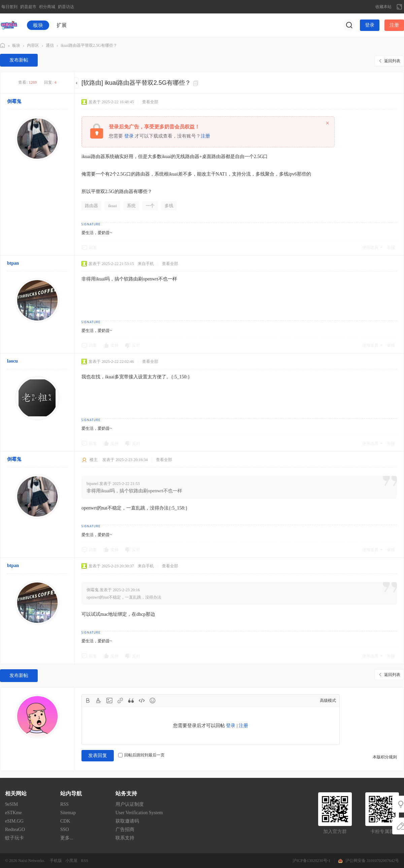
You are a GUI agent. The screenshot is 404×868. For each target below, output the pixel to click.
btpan (13, 263)
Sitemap (68, 813)
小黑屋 (71, 861)
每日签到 (9, 7)
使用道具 (370, 248)
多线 (169, 206)
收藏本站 (383, 7)
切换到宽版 (399, 7)
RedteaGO (15, 829)
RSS (64, 804)
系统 (131, 206)
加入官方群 (335, 832)
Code (142, 701)
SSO (65, 829)
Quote (131, 701)
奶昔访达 (66, 7)
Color (99, 701)
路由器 (91, 206)
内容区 (33, 45)
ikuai (112, 206)
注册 (394, 25)
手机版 (56, 861)
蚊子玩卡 (14, 838)
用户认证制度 (130, 804)
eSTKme (13, 813)
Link (120, 701)
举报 (391, 248)
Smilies (153, 701)
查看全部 (150, 102)
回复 (93, 248)
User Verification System (139, 813)
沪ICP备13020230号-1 (312, 861)
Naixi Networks (31, 861)
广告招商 (125, 829)
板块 (38, 25)
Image (109, 701)
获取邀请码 (127, 821)
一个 (150, 206)
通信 (50, 45)
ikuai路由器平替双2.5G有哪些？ (89, 45)
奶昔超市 (28, 7)
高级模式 (328, 701)
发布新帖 (19, 60)
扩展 (62, 25)
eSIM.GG (14, 821)
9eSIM (11, 804)
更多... (67, 838)
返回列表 (392, 61)
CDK (65, 821)
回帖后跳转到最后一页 (141, 755)
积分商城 (47, 7)
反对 (136, 345)
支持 (114, 345)
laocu (12, 361)
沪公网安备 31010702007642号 (372, 861)
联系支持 (125, 838)
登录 (370, 25)
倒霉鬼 (14, 101)
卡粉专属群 (382, 832)
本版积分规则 (385, 757)
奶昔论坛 (3, 46)
